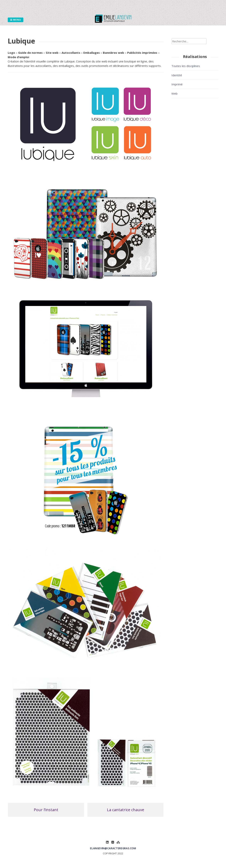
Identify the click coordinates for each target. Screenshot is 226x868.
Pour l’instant (46, 810)
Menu (16, 20)
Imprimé (178, 84)
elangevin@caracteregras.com (113, 848)
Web (174, 93)
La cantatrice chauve (126, 810)
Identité (177, 75)
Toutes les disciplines (186, 66)
